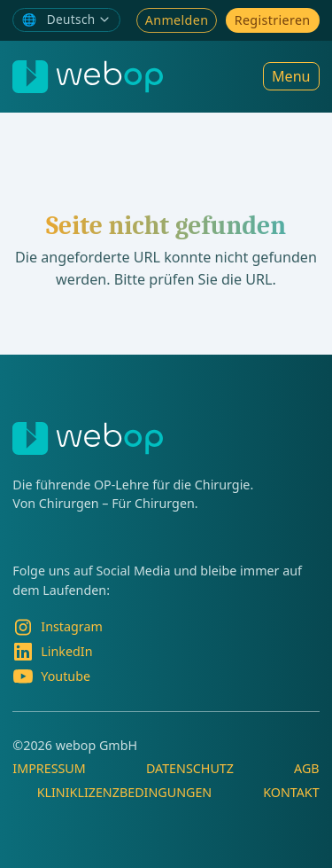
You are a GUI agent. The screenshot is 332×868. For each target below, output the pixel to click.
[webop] (88, 77)
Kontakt (291, 792)
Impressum (49, 768)
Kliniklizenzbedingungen (125, 792)
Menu (291, 76)
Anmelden (177, 20)
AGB (307, 768)
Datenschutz (190, 768)
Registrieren (273, 20)
